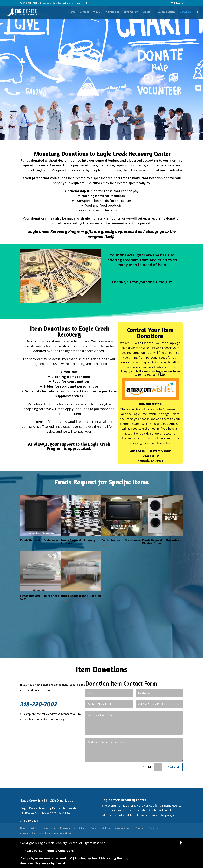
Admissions (113, 12)
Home (72, 12)
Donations (186, 12)
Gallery (106, 828)
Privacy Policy (28, 833)
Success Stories (167, 12)
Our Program (131, 12)
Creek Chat (80, 828)
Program (65, 828)
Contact (84, 12)
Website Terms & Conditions (55, 833)
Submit (174, 767)
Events (146, 12)
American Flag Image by (38, 863)
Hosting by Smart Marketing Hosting (102, 858)
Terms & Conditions (59, 851)
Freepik (61, 863)
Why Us (97, 12)
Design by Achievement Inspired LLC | (48, 858)
